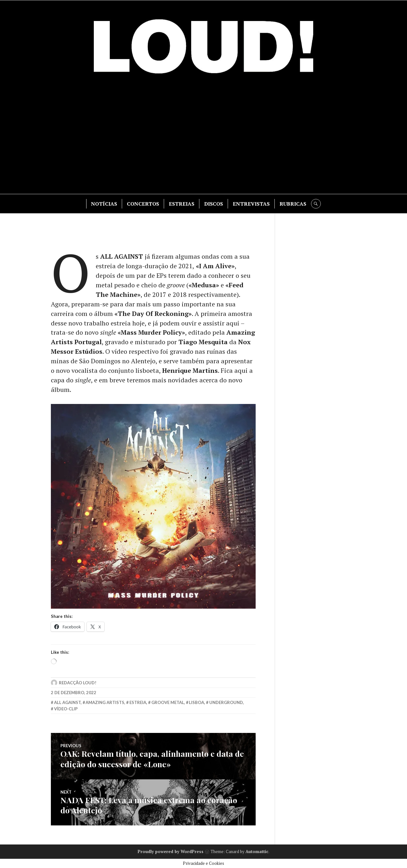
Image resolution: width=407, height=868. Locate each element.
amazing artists (105, 703)
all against (67, 703)
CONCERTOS (143, 204)
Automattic (257, 851)
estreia (138, 703)
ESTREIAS (182, 204)
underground (226, 703)
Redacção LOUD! (78, 683)
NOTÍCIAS (104, 204)
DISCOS (214, 204)
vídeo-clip (66, 709)
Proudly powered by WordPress (171, 851)
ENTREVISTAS (252, 204)
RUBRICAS (293, 204)
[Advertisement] (203, 137)
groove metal (168, 703)
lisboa (197, 703)
